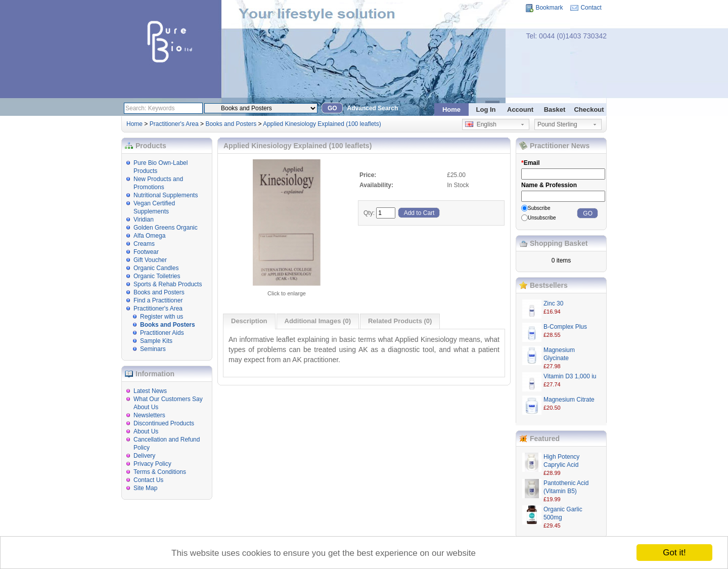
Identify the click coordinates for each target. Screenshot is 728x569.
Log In (486, 110)
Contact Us (148, 480)
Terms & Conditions (160, 472)
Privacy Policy (152, 464)
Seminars (153, 349)
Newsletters (149, 415)
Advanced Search (373, 108)
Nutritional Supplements (166, 195)
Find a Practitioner (158, 300)
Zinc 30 (553, 303)
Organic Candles (156, 268)
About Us (146, 431)
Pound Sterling (557, 124)
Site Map (145, 488)
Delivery (144, 456)
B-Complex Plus (565, 327)
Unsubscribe (542, 218)
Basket (555, 110)
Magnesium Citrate (569, 400)
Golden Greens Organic (166, 228)
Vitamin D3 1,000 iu (570, 376)
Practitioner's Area (174, 124)
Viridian (144, 220)
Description (249, 321)
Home (451, 110)
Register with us (162, 317)
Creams (144, 244)
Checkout (589, 110)
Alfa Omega (149, 236)
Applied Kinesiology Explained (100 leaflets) (322, 124)
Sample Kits (156, 341)
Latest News (150, 391)
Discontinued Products (164, 423)
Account (520, 110)
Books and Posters (231, 124)
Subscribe (539, 208)
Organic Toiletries (157, 276)
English (481, 124)
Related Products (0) (400, 321)
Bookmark (549, 8)
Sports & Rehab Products (168, 284)
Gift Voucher (150, 260)
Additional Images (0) (318, 321)
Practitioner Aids (162, 333)
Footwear (146, 252)
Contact (591, 8)
